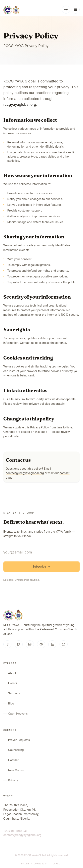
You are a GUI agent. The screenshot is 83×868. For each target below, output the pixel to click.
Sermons (12, 695)
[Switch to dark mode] (66, 10)
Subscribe (41, 568)
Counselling (14, 750)
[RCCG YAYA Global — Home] (11, 10)
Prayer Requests (17, 740)
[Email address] (42, 553)
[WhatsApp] (64, 645)
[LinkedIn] (52, 645)
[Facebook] (7, 645)
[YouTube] (41, 645)
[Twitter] (19, 645)
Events (10, 684)
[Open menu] (76, 10)
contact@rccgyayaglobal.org (25, 473)
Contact (11, 761)
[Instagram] (30, 645)
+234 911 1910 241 (15, 831)
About (10, 673)
